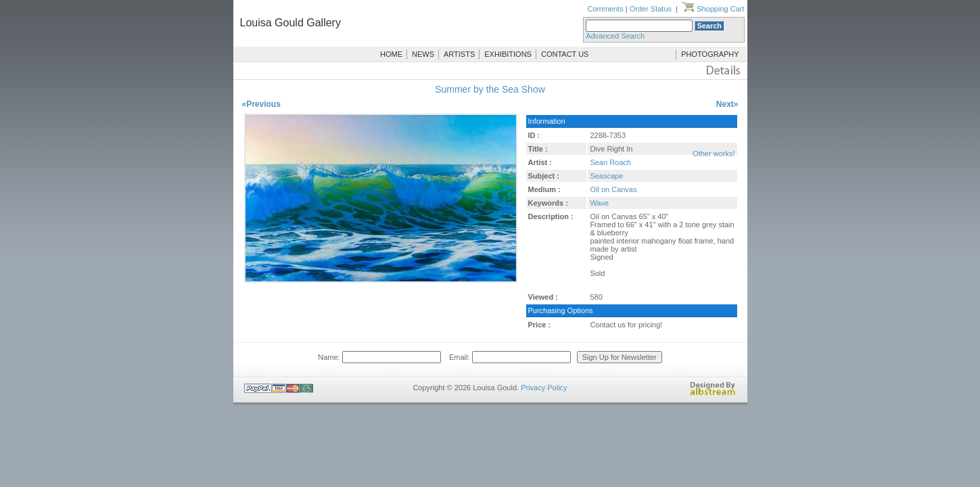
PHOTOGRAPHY (710, 54)
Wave (599, 203)
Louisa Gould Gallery (290, 23)
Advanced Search (615, 36)
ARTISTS (459, 54)
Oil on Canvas (613, 189)
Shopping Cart (713, 9)
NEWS (423, 54)
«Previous (261, 104)
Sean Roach (610, 162)
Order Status (651, 9)
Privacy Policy (544, 388)
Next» (727, 104)
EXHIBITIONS (508, 54)
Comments (605, 9)
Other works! (714, 154)
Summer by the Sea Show (490, 89)
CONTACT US (565, 54)
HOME (391, 54)
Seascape (606, 176)
